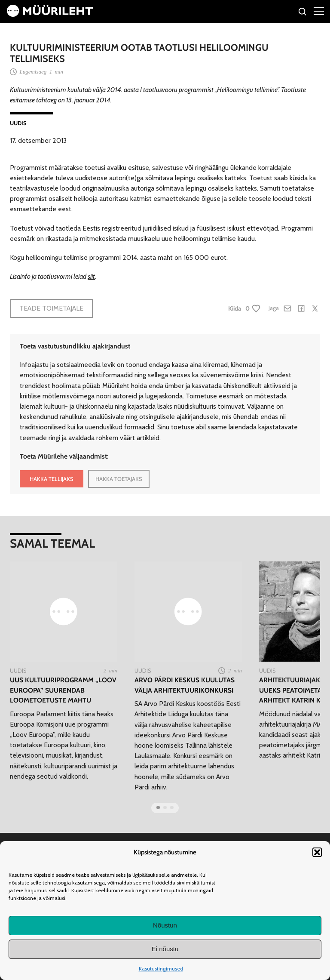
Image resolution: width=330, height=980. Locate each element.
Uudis (18, 123)
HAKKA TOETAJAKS (119, 479)
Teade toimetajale (51, 308)
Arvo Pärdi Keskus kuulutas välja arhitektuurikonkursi (185, 685)
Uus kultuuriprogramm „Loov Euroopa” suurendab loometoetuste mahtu (63, 690)
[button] (317, 852)
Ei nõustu (165, 949)
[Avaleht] (50, 14)
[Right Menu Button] (319, 11)
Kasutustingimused (161, 969)
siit (91, 276)
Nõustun (165, 925)
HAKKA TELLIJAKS (52, 479)
